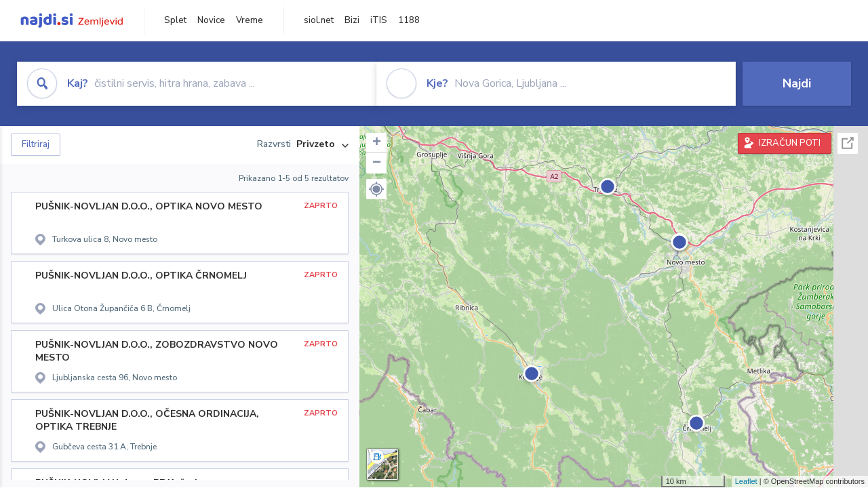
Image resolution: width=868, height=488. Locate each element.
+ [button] (377, 143)
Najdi (797, 83)
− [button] (377, 163)
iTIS (379, 20)
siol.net (319, 20)
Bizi (352, 20)
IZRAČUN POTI (790, 143)
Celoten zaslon (848, 143)
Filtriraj (36, 144)
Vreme (250, 20)
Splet (175, 20)
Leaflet (746, 481)
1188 (409, 20)
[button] (376, 189)
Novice (211, 20)
